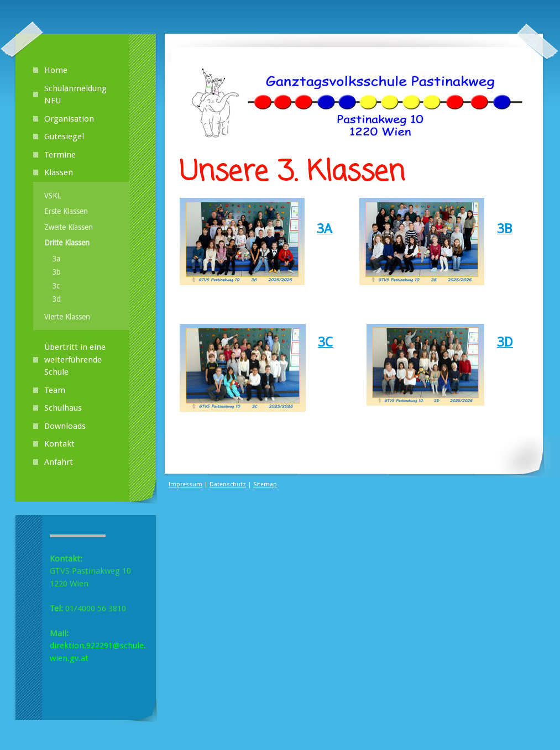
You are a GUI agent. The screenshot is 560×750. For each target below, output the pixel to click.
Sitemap (265, 484)
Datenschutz (228, 484)
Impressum (185, 484)
